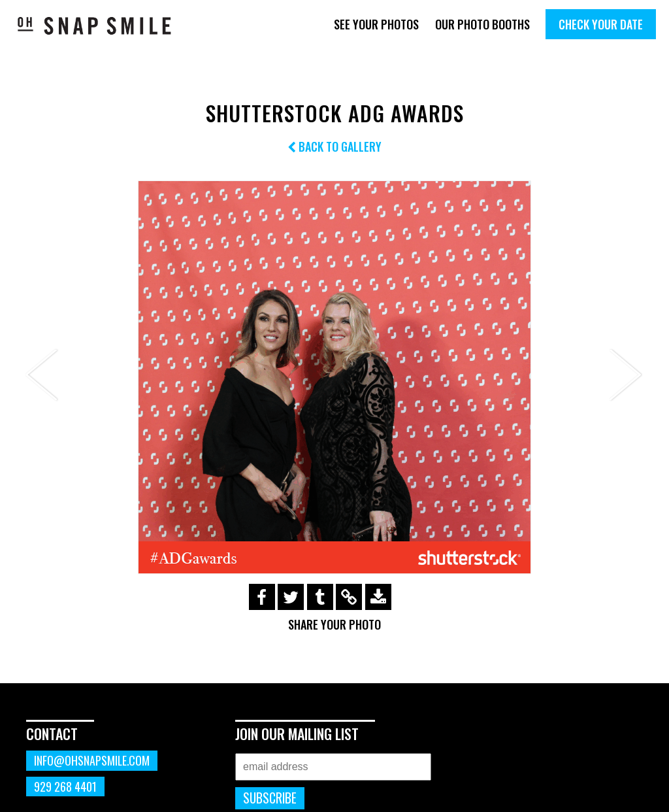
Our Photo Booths (482, 24)
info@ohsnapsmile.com (92, 760)
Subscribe (270, 798)
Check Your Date (601, 24)
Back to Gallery (334, 146)
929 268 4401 (65, 787)
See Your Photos (376, 24)
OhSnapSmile (95, 25)
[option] (334, 377)
